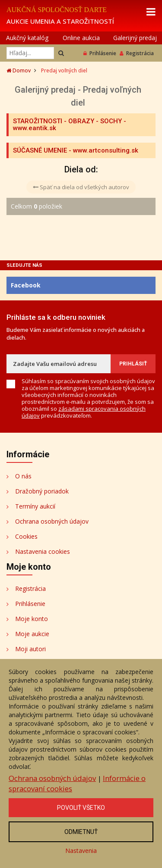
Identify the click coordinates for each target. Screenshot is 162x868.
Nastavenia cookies (43, 551)
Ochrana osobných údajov (52, 521)
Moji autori (30, 649)
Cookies (26, 536)
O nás (23, 476)
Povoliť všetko (81, 808)
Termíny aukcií (35, 506)
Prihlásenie (100, 53)
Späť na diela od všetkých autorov (81, 187)
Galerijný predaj (135, 38)
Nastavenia (81, 851)
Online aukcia (81, 38)
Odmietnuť (81, 832)
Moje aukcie (32, 634)
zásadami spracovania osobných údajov (84, 412)
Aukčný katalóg (27, 38)
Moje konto (32, 619)
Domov (19, 70)
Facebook (26, 285)
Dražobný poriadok (42, 491)
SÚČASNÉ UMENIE (40, 150)
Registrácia (137, 53)
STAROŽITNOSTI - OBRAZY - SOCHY (67, 121)
